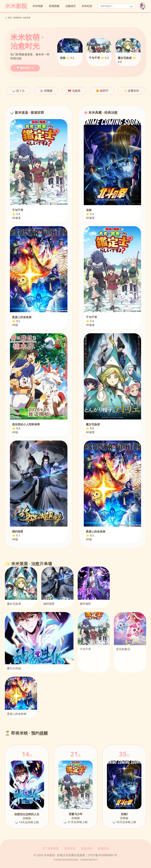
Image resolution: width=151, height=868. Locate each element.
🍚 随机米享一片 (25, 68)
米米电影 (38, 6)
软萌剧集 (54, 6)
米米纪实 (87, 6)
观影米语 (70, 848)
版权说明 (87, 848)
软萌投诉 (103, 848)
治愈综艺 (71, 6)
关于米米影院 (51, 848)
